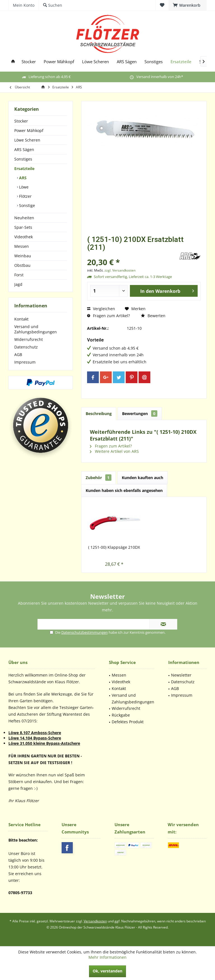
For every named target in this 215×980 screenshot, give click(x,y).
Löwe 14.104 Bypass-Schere (35, 738)
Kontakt (21, 319)
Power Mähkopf (29, 130)
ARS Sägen (24, 149)
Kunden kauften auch (142, 478)
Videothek (24, 237)
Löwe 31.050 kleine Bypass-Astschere (44, 743)
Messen (22, 246)
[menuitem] (188, 5)
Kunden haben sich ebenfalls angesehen (124, 490)
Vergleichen (101, 309)
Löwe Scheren (27, 140)
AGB (18, 354)
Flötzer (25, 196)
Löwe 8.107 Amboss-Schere (35, 733)
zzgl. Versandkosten (120, 270)
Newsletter (181, 675)
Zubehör (99, 478)
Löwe (23, 187)
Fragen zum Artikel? (108, 316)
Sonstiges (23, 159)
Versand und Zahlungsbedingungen (36, 329)
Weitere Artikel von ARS (114, 451)
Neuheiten (24, 218)
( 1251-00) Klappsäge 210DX (114, 547)
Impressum (25, 362)
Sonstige (26, 205)
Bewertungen (140, 414)
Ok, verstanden (107, 971)
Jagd (18, 284)
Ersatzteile (24, 169)
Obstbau (22, 265)
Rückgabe (121, 715)
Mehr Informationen (107, 957)
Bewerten (153, 316)
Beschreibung (99, 414)
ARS (22, 178)
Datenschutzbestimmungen (85, 632)
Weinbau (23, 256)
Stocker (21, 121)
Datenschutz (26, 347)
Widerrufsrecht (29, 339)
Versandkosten (95, 921)
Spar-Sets (23, 227)
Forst (19, 275)
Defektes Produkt (128, 722)
